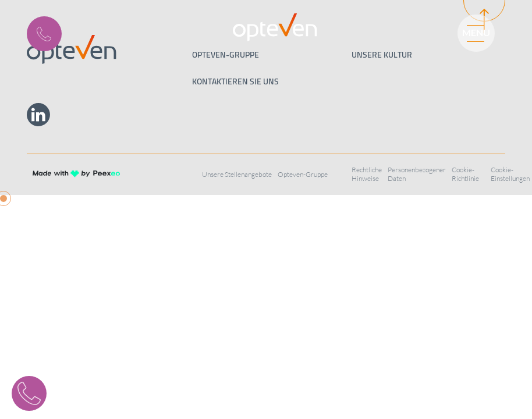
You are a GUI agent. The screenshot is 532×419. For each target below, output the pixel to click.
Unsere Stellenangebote (237, 174)
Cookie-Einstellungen (510, 174)
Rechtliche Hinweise (367, 174)
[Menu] (471, 32)
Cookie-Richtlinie (465, 174)
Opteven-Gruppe (303, 174)
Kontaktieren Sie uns (235, 81)
